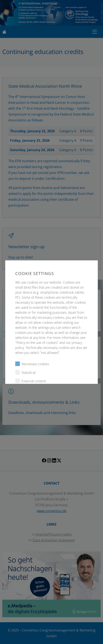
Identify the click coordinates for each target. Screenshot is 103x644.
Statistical (25, 372)
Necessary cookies (32, 364)
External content (31, 381)
